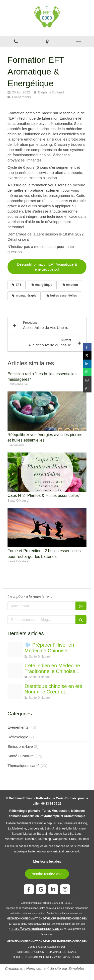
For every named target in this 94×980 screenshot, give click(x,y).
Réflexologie (18, 737)
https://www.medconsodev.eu (35, 929)
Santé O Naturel (21, 756)
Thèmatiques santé (24, 766)
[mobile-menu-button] (78, 41)
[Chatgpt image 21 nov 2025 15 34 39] (15, 650)
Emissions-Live (20, 746)
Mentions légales (47, 861)
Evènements (18, 727)
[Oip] (15, 671)
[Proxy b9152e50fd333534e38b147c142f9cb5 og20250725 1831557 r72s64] (15, 691)
